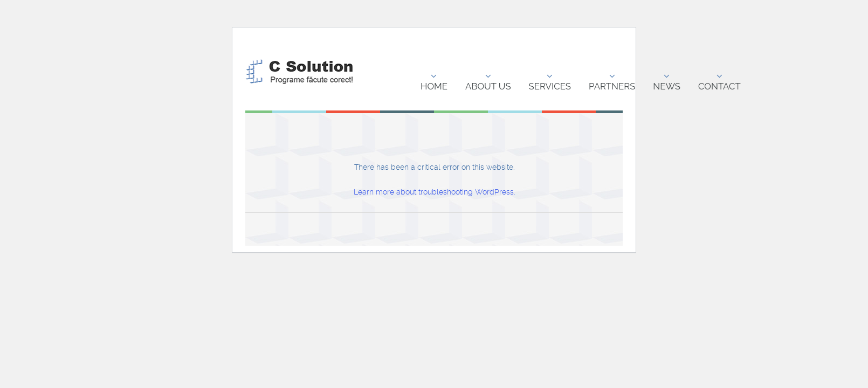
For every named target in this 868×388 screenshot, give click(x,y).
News (667, 82)
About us (488, 82)
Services (550, 82)
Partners (612, 82)
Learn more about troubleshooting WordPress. (434, 192)
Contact (719, 82)
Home (434, 82)
